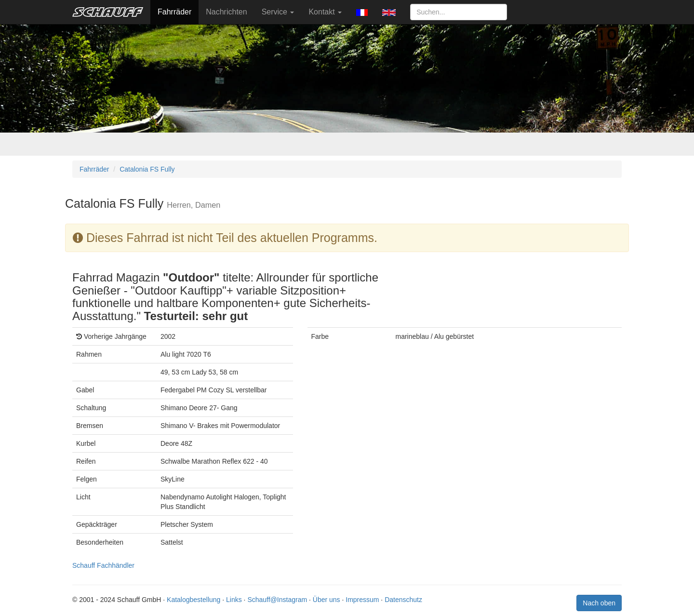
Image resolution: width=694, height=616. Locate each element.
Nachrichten (226, 12)
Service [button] (278, 12)
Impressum (362, 600)
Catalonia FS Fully (147, 169)
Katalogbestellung (194, 600)
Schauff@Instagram (277, 600)
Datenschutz (403, 600)
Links (234, 600)
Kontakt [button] (325, 12)
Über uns (327, 600)
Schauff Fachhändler (103, 565)
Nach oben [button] (599, 603)
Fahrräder (174, 12)
